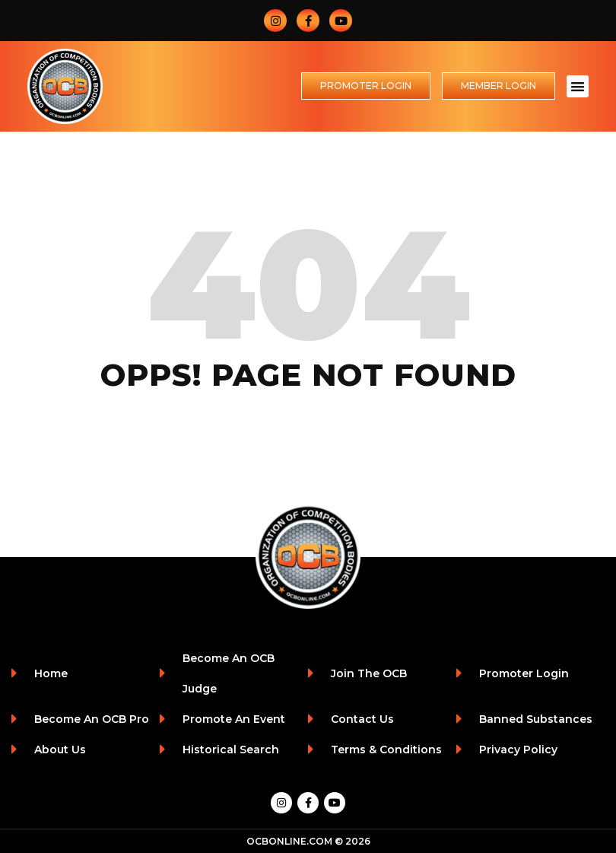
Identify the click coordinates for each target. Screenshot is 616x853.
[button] (578, 86)
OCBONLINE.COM (289, 841)
